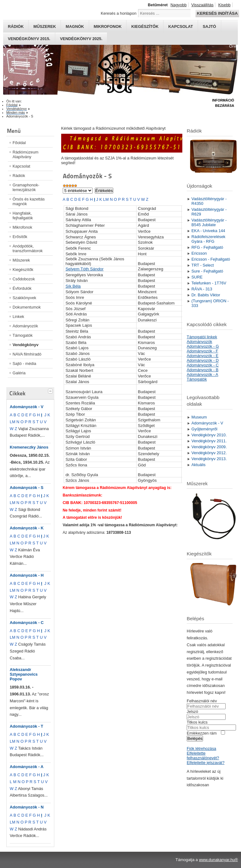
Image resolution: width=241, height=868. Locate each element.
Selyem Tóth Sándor (85, 269)
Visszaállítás (203, 5)
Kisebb (224, 5)
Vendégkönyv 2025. (81, 39)
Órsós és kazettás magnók (29, 201)
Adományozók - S (27, 488)
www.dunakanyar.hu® (218, 860)
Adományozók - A (27, 767)
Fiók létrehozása (201, 748)
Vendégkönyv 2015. (29, 39)
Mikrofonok (108, 26)
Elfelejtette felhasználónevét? (203, 756)
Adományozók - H (27, 575)
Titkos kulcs (197, 722)
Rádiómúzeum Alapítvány (26, 154)
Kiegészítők (145, 26)
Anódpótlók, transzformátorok (28, 248)
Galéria (19, 373)
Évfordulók (22, 288)
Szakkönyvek (24, 298)
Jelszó (192, 712)
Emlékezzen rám (202, 733)
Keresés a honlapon (119, 13)
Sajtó (209, 26)
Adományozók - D (203, 360)
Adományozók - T (27, 726)
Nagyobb (178, 5)
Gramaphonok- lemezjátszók (26, 187)
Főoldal (19, 143)
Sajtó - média (24, 364)
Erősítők (20, 237)
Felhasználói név (202, 701)
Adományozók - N (27, 807)
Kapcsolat (181, 26)
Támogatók (23, 335)
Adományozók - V (27, 407)
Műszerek (45, 26)
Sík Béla (73, 286)
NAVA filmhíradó (27, 354)
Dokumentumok (27, 307)
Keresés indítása (217, 13)
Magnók (75, 26)
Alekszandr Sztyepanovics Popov (24, 674)
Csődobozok (24, 279)
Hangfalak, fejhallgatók (23, 216)
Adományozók (25, 326)
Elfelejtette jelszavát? (206, 763)
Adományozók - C (27, 623)
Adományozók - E (203, 356)
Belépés (195, 738)
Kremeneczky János (29, 447)
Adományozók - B (203, 370)
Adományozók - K (27, 528)
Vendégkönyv (26, 345)
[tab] (51, 390)
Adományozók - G (203, 346)
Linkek (18, 317)
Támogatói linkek (202, 337)
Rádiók (16, 26)
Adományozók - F (202, 351)
